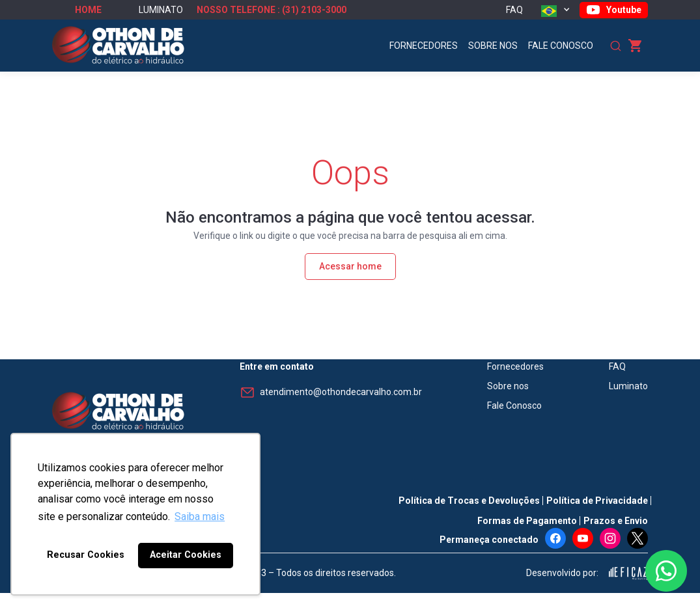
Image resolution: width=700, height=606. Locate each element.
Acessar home (350, 266)
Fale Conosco (561, 46)
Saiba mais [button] (200, 516)
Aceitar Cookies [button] (186, 555)
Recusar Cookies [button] (86, 555)
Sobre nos (493, 46)
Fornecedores (424, 46)
